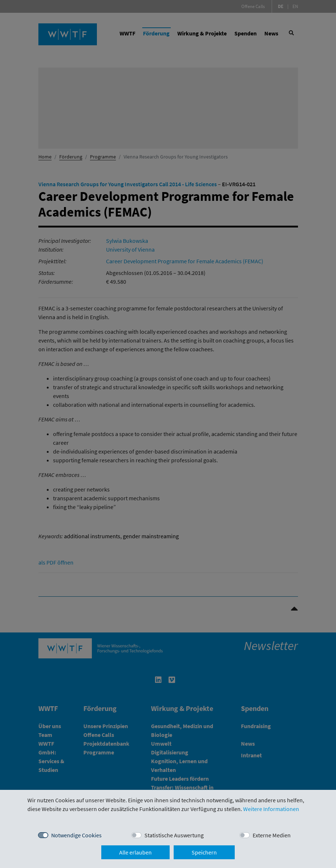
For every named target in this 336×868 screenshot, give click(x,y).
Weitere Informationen (271, 809)
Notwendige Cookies (76, 835)
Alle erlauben (135, 852)
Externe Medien (272, 835)
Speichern (204, 852)
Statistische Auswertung (174, 835)
